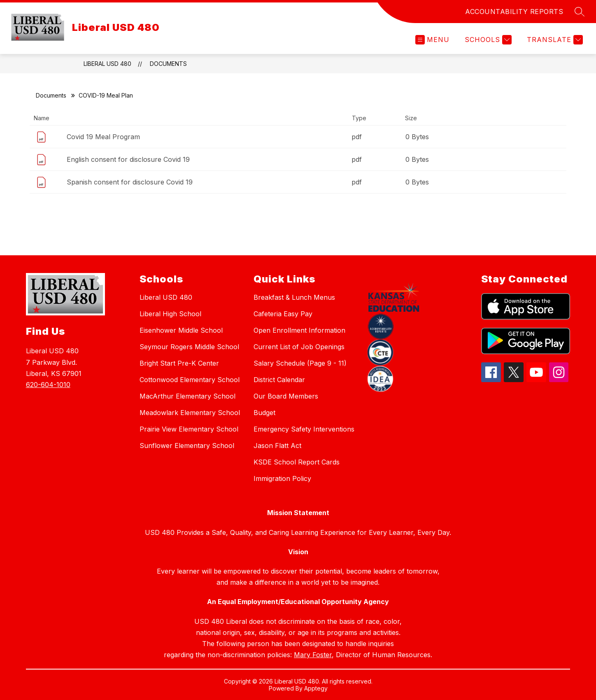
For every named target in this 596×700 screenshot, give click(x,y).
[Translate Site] (554, 40)
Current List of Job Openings (299, 347)
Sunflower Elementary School (187, 446)
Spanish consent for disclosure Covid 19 (130, 182)
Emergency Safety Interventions (304, 429)
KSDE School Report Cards (297, 462)
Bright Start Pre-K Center (179, 363)
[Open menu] (432, 40)
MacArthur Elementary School (187, 396)
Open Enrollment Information (299, 330)
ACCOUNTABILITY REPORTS (514, 12)
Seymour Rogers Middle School (189, 347)
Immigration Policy (282, 478)
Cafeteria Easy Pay (283, 314)
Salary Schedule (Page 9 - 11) (300, 363)
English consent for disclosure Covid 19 (128, 159)
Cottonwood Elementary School (190, 380)
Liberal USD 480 (107, 64)
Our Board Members (286, 396)
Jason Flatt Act (277, 446)
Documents (168, 64)
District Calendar (279, 380)
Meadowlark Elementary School (190, 413)
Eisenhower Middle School (181, 330)
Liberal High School (170, 314)
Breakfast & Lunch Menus (294, 297)
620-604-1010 (48, 385)
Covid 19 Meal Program (103, 137)
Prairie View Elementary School (189, 429)
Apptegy (316, 688)
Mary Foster (313, 655)
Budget (264, 413)
